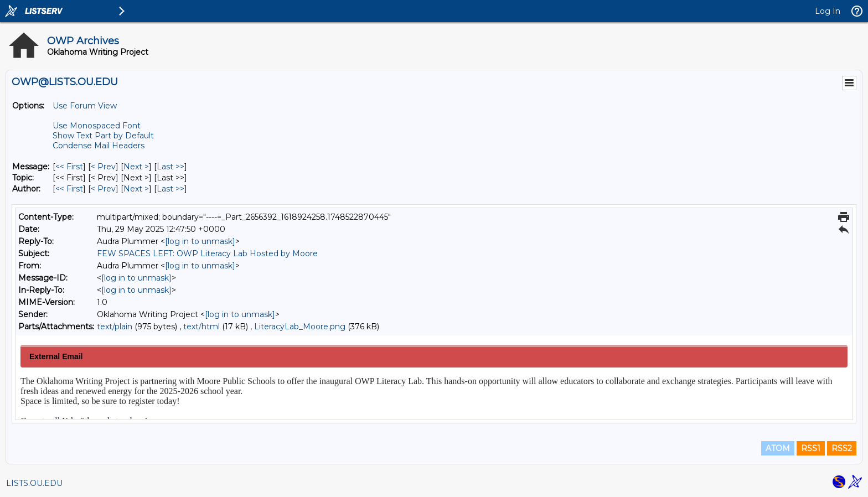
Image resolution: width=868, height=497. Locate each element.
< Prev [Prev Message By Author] (103, 189)
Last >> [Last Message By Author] (170, 189)
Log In (828, 11)
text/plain (115, 327)
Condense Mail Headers (99, 146)
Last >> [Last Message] (170, 167)
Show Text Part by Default (103, 136)
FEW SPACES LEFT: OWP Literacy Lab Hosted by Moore (207, 253)
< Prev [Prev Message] (103, 167)
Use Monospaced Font (97, 126)
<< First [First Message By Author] (69, 189)
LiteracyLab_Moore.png (300, 327)
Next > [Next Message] (136, 167)
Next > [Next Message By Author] (136, 189)
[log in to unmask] (200, 241)
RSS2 (842, 448)
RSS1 (811, 448)
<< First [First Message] (69, 167)
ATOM (778, 448)
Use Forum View (85, 106)
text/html (201, 327)
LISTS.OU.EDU (34, 483)
